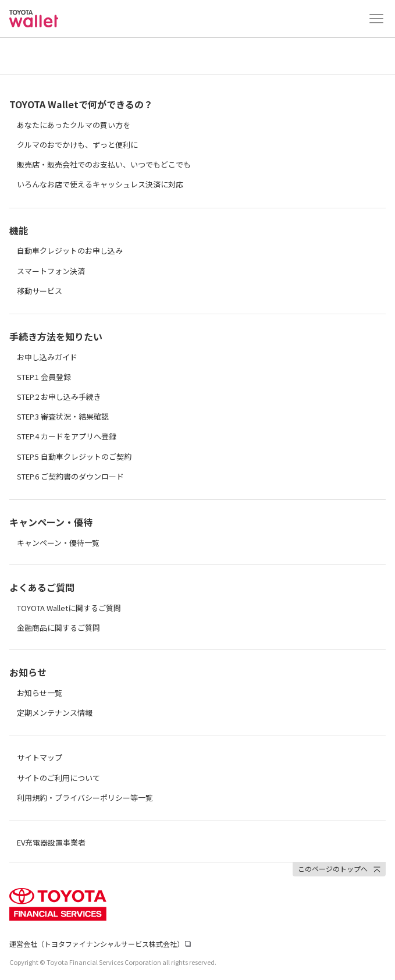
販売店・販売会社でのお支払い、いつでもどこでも (104, 164)
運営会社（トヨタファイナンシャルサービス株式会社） (97, 944)
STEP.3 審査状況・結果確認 (63, 416)
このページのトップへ (333, 869)
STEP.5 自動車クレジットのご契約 (74, 457)
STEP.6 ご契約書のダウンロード (70, 476)
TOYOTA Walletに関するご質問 (69, 608)
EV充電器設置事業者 (51, 842)
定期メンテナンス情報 (55, 713)
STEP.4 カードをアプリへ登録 (67, 436)
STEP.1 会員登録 (44, 377)
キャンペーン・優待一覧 (58, 543)
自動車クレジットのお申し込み (70, 251)
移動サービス (40, 291)
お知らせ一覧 (40, 693)
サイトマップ (40, 757)
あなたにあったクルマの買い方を (74, 125)
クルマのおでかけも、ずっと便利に (77, 145)
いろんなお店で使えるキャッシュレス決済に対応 (100, 184)
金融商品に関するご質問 (58, 628)
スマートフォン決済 (51, 271)
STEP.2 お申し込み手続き (59, 397)
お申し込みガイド (47, 357)
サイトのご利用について (58, 778)
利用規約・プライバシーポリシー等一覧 (85, 798)
